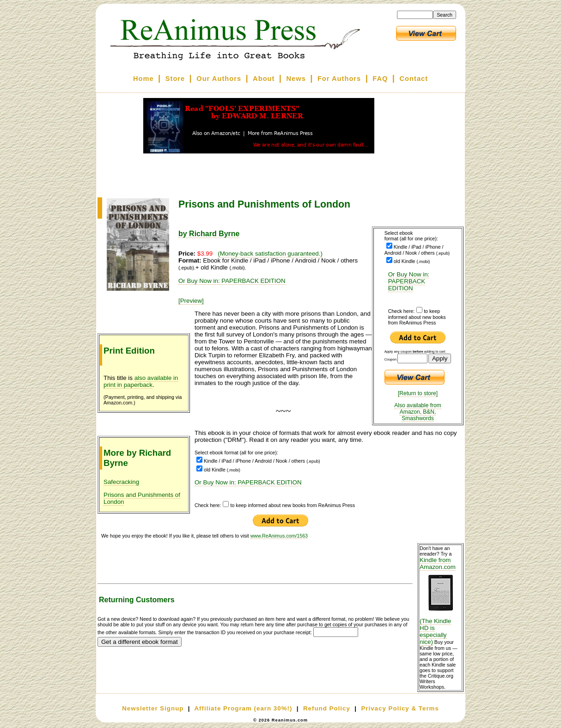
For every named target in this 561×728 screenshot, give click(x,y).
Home (143, 79)
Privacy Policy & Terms (400, 708)
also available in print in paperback (141, 381)
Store (175, 79)
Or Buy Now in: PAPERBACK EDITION (409, 281)
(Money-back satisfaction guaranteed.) (270, 254)
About (264, 79)
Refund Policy (327, 708)
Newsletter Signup (153, 708)
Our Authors (219, 79)
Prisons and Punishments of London (142, 498)
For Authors (339, 79)
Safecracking (121, 482)
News (296, 79)
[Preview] (191, 301)
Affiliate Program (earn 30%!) (243, 708)
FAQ (380, 79)
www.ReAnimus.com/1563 (279, 536)
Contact (414, 79)
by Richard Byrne (209, 234)
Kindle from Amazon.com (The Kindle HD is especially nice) (440, 601)
